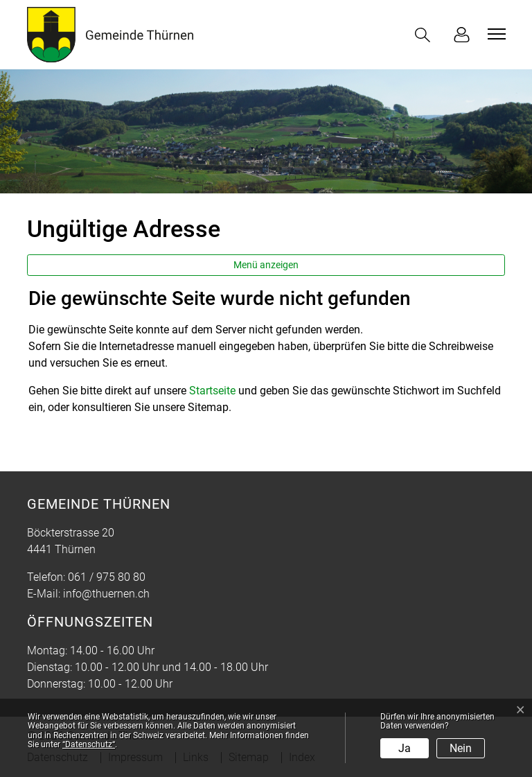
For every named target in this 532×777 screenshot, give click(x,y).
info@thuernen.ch (106, 594)
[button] (425, 35)
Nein (461, 748)
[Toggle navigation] (495, 34)
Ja (405, 748)
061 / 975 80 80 (107, 577)
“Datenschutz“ (89, 744)
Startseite (212, 391)
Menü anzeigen (266, 265)
